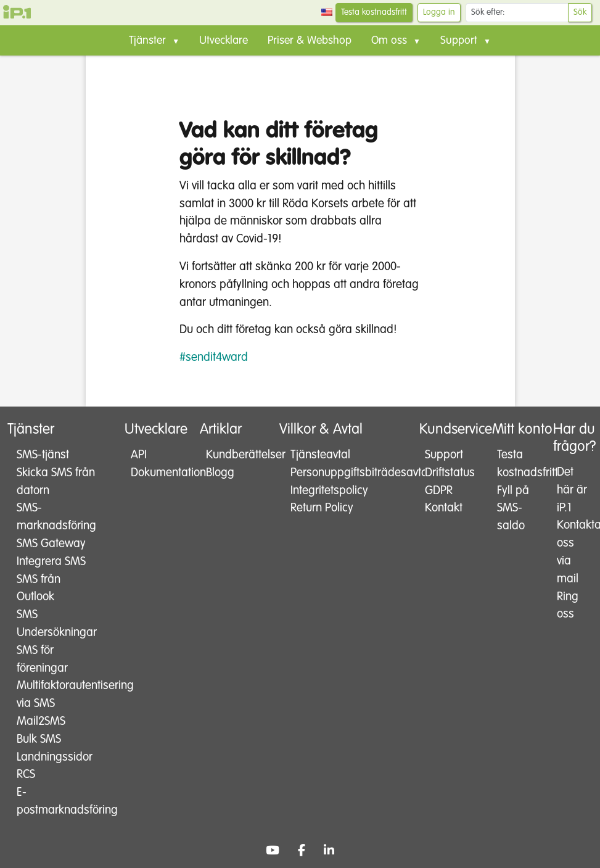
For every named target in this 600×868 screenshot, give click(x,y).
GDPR (439, 491)
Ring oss (568, 606)
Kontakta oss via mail (572, 552)
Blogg (220, 473)
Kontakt (444, 508)
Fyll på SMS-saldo (513, 509)
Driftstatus (450, 473)
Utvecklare (224, 41)
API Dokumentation (157, 464)
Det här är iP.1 (572, 490)
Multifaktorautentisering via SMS (58, 695)
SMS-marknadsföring (56, 517)
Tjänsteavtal (320, 455)
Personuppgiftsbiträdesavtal (339, 473)
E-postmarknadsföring (58, 801)
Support (444, 455)
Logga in (439, 12)
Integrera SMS (51, 562)
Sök (580, 12)
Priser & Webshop (310, 41)
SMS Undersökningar (57, 624)
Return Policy (322, 508)
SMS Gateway (51, 544)
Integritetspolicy (329, 491)
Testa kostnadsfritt (374, 12)
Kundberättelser (234, 455)
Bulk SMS (39, 739)
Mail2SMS (41, 721)
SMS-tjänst (43, 455)
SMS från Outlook (39, 589)
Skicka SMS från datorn (56, 482)
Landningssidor (55, 757)
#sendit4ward (214, 358)
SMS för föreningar (42, 659)
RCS (26, 775)
